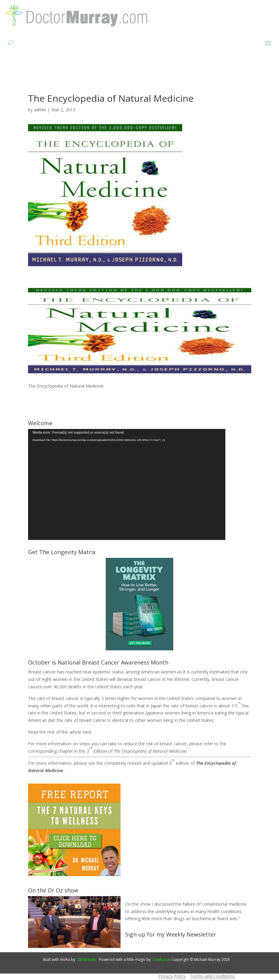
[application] (127, 484)
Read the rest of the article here (60, 732)
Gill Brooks (87, 959)
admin (40, 110)
